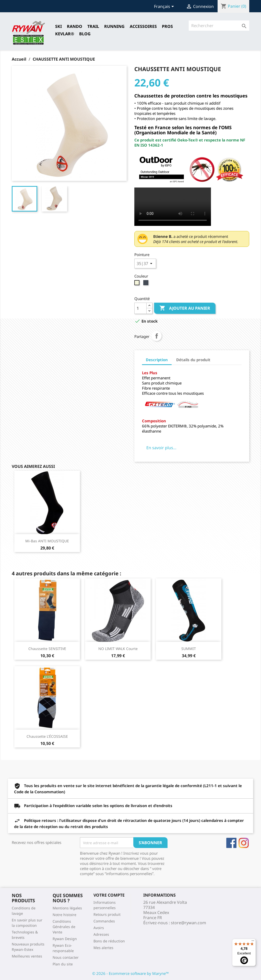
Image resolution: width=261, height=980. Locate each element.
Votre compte (109, 895)
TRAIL (93, 26)
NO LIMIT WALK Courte (118, 649)
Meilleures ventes (27, 956)
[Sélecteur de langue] (165, 7)
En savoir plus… (161, 448)
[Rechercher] (219, 26)
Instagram (244, 843)
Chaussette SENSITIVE (47, 649)
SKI (58, 26)
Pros (167, 26)
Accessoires (143, 26)
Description (157, 360)
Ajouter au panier (185, 308)
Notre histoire (64, 915)
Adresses (101, 934)
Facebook (231, 843)
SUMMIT (189, 649)
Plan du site (63, 964)
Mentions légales (67, 908)
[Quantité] (140, 308)
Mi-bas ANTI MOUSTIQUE (47, 541)
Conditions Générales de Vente (64, 927)
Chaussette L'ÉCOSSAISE (47, 736)
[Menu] (253, 942)
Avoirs (99, 928)
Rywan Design (65, 939)
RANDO (75, 26)
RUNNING (114, 26)
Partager (157, 336)
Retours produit (107, 914)
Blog (85, 34)
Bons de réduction (109, 941)
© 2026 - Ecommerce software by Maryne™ (130, 973)
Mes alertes (103, 948)
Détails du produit (193, 360)
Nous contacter (66, 957)
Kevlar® (65, 34)
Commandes (104, 921)
